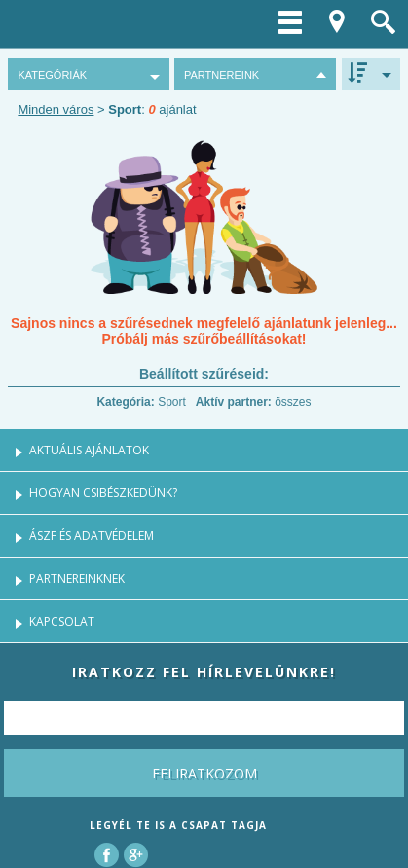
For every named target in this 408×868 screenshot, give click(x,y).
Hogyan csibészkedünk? (103, 493)
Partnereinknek (77, 579)
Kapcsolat (62, 621)
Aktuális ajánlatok (89, 450)
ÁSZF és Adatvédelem (92, 536)
